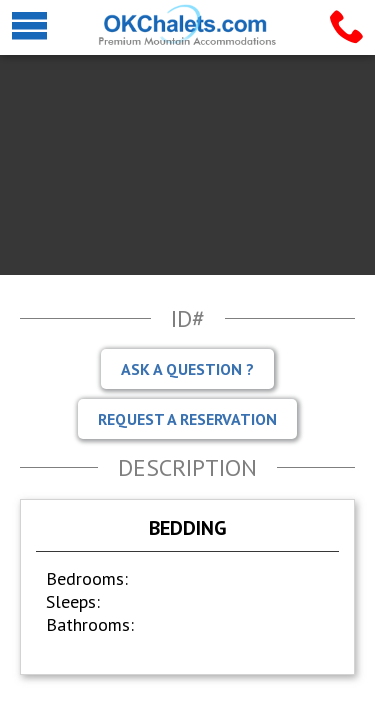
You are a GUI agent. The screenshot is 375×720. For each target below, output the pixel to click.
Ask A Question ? (187, 369)
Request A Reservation (187, 419)
